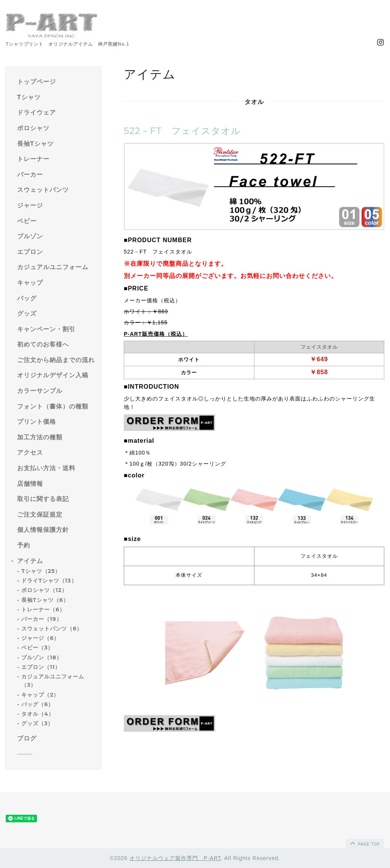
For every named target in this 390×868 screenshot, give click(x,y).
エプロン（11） (41, 667)
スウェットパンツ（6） (52, 629)
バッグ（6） (38, 704)
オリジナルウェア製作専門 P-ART (175, 858)
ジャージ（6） (40, 638)
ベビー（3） (37, 648)
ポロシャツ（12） (44, 590)
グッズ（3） (37, 723)
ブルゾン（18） (42, 657)
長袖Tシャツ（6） (45, 600)
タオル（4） (38, 714)
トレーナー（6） (43, 610)
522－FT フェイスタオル (182, 131)
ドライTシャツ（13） (49, 581)
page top (364, 843)
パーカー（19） (42, 619)
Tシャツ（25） (41, 571)
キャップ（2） (40, 695)
